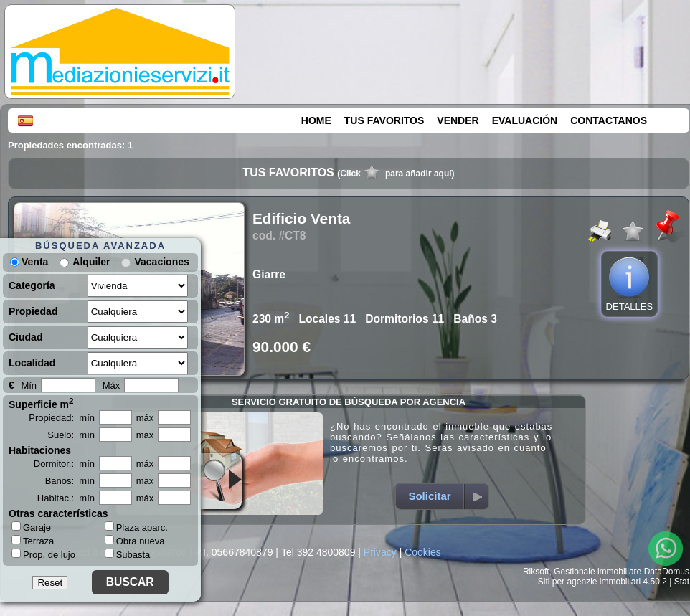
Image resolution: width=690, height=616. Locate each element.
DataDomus (667, 572)
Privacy (380, 552)
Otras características (58, 513)
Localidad (32, 363)
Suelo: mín (71, 435)
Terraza (33, 541)
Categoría (32, 285)
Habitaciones (40, 450)
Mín (29, 385)
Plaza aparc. (136, 527)
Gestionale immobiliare (597, 572)
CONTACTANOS (609, 120)
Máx (112, 385)
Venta (29, 262)
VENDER (458, 120)
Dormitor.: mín (64, 464)
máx (145, 418)
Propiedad (33, 311)
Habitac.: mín (66, 498)
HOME (316, 120)
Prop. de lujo (43, 554)
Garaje (31, 527)
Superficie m (41, 403)
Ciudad (25, 337)
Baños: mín (70, 481)
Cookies (423, 552)
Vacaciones (161, 262)
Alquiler (91, 262)
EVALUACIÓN (525, 120)
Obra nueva (135, 541)
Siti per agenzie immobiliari (589, 582)
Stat (682, 582)
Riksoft (536, 572)
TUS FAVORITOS (384, 120)
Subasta (128, 555)
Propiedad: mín (62, 418)
